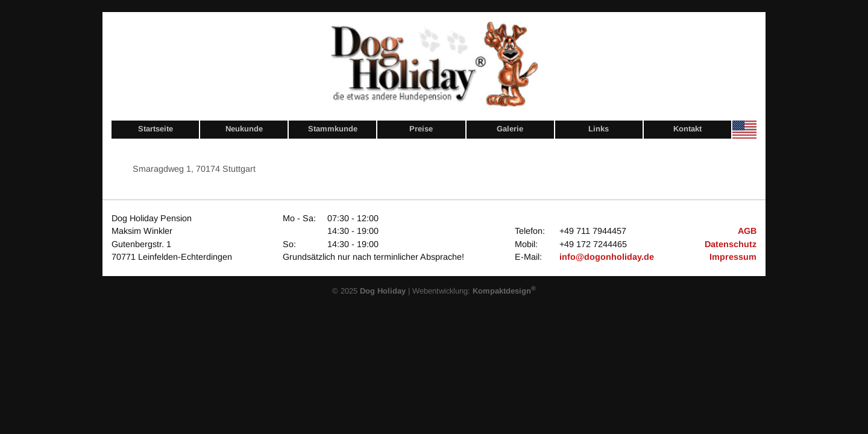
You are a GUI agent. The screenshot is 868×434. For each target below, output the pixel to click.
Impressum (733, 257)
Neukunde (244, 129)
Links (599, 129)
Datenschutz (731, 244)
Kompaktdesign (504, 291)
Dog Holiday (383, 291)
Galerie (510, 129)
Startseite (156, 129)
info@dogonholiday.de (607, 257)
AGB (747, 231)
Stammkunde (333, 129)
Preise (421, 129)
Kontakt (687, 129)
